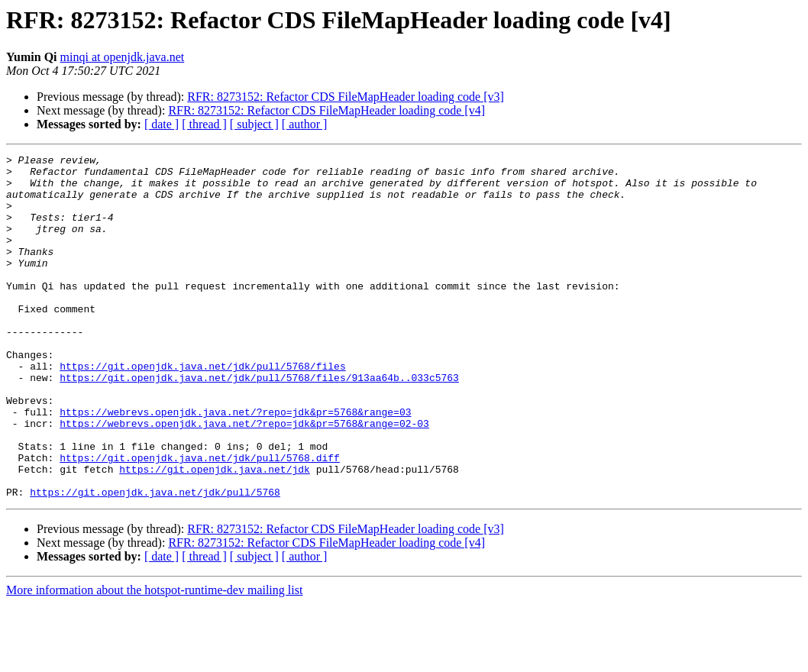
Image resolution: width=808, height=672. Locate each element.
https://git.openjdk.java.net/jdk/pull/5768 (155, 561)
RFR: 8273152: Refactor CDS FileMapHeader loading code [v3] (346, 97)
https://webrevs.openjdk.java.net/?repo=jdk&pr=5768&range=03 (235, 464)
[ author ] (305, 124)
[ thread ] (204, 124)
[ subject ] (254, 124)
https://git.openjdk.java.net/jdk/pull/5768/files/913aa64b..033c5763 (259, 423)
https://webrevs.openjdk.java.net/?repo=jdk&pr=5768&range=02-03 (244, 478)
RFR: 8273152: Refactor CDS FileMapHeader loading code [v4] (326, 110)
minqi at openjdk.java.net (123, 57)
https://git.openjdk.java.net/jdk (215, 533)
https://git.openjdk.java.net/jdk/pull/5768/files (202, 409)
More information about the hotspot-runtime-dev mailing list (154, 659)
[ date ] (162, 124)
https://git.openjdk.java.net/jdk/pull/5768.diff (200, 519)
